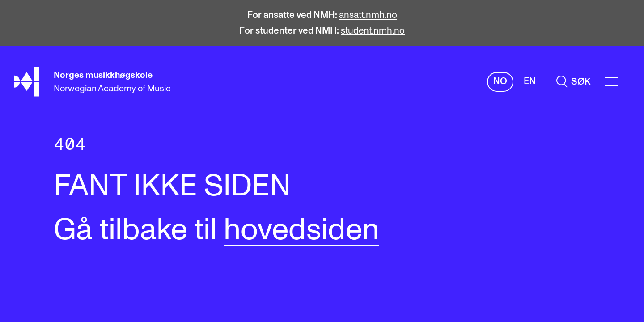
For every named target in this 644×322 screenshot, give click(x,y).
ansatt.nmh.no (368, 15)
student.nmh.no (373, 31)
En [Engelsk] (530, 81)
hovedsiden (301, 230)
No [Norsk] (500, 81)
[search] (573, 82)
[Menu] (611, 82)
